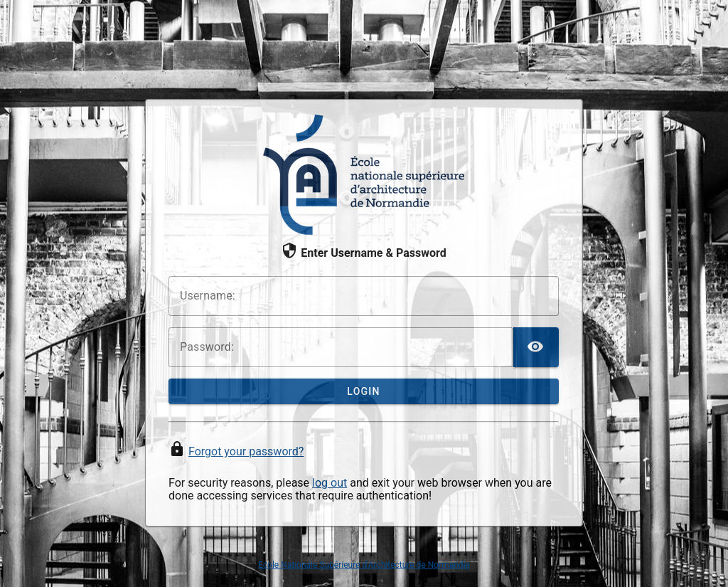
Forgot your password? (246, 451)
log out (330, 483)
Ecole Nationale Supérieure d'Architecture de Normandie (364, 565)
